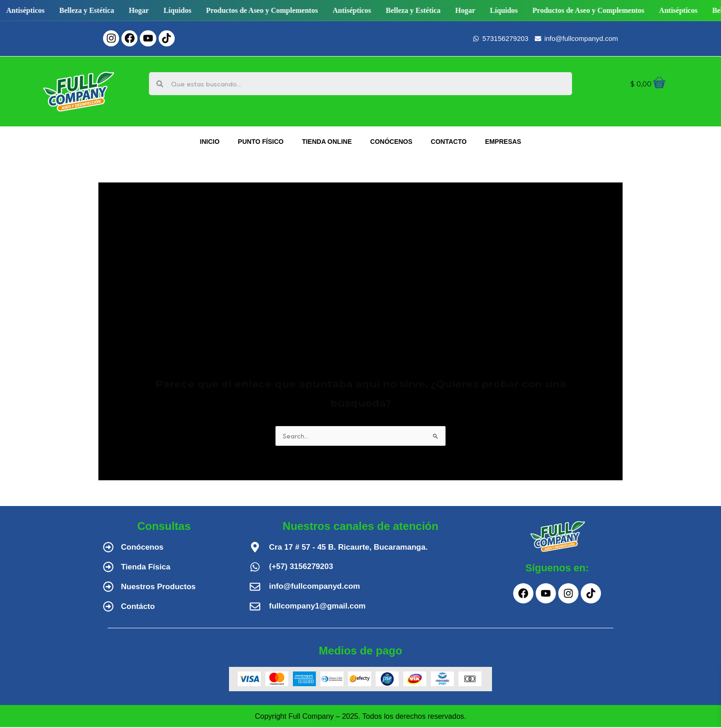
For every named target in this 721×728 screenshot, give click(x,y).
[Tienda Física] (108, 568)
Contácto (138, 607)
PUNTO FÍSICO (260, 142)
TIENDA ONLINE (327, 142)
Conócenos (142, 548)
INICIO (210, 142)
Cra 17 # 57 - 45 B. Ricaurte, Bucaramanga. (348, 548)
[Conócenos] (108, 548)
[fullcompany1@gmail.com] (255, 607)
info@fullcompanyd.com (315, 587)
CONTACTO (449, 142)
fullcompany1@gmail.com (317, 607)
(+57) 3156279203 (301, 567)
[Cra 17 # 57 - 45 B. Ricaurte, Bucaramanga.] (255, 548)
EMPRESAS (503, 142)
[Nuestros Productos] (108, 588)
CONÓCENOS (391, 142)
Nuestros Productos (158, 588)
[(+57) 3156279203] (255, 568)
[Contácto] (108, 607)
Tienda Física (146, 568)
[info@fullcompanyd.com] (255, 588)
